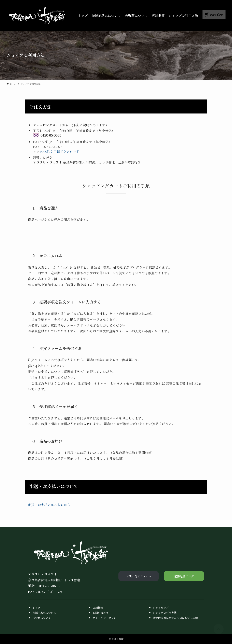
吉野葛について (42, 618)
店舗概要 (98, 608)
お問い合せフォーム (139, 576)
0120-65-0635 (49, 586)
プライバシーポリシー (106, 618)
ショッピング (161, 608)
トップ (36, 608)
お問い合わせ (101, 613)
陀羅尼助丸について (44, 613)
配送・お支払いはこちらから (49, 505)
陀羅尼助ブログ (184, 576)
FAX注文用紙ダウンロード (59, 151)
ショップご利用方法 (165, 613)
